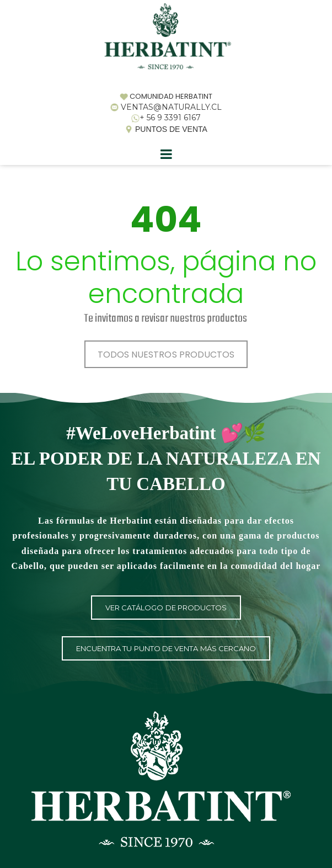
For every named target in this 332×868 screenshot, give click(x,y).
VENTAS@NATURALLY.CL (171, 107)
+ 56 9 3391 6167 (170, 118)
